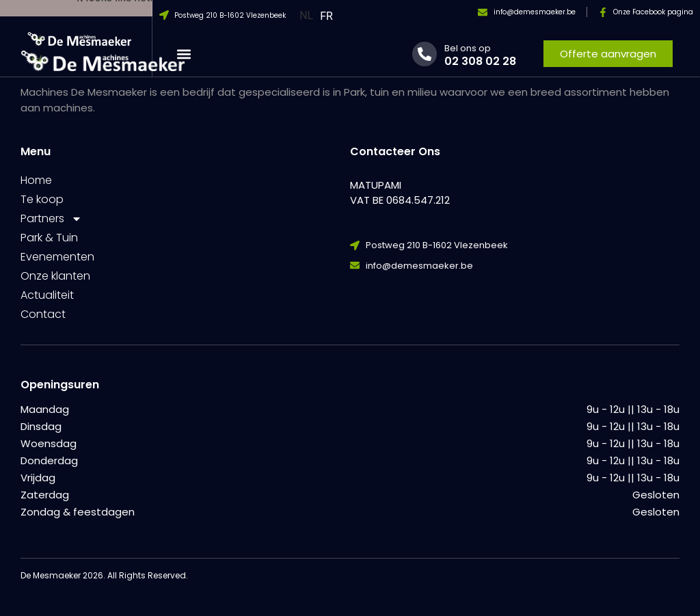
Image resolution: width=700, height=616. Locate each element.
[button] (184, 54)
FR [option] (326, 16)
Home (36, 180)
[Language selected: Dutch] (320, 15)
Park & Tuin (49, 238)
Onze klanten (55, 276)
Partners (51, 219)
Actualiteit (47, 295)
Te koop (42, 199)
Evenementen (57, 257)
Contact (43, 314)
